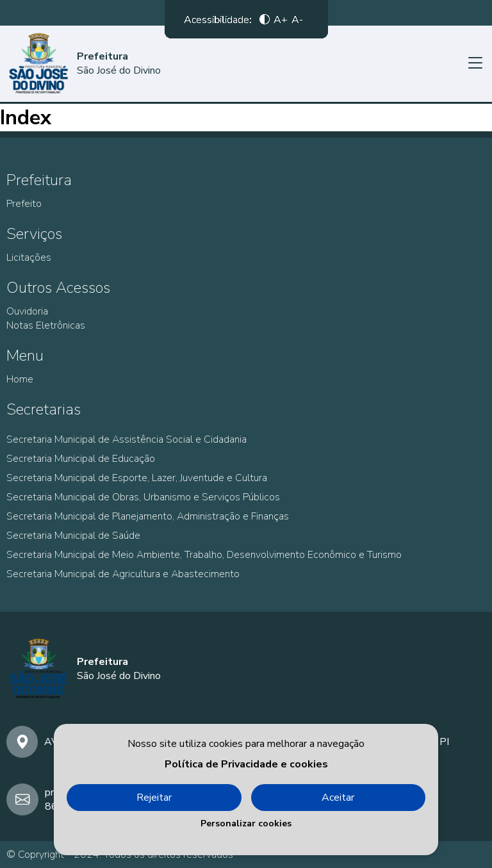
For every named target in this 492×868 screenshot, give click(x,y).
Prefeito (24, 204)
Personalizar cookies (246, 823)
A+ (281, 22)
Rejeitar (154, 798)
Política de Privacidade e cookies (246, 764)
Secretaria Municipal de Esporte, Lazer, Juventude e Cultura (137, 478)
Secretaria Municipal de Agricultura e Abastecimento (123, 574)
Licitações (29, 258)
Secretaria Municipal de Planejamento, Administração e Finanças (148, 516)
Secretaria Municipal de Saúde (73, 536)
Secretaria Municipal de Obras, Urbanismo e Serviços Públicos (143, 497)
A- (297, 22)
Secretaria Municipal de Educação (81, 459)
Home (20, 379)
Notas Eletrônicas (46, 325)
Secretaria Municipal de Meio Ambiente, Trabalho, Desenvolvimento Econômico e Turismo (204, 555)
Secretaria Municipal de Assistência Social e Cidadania (127, 439)
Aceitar (338, 798)
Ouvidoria (27, 311)
